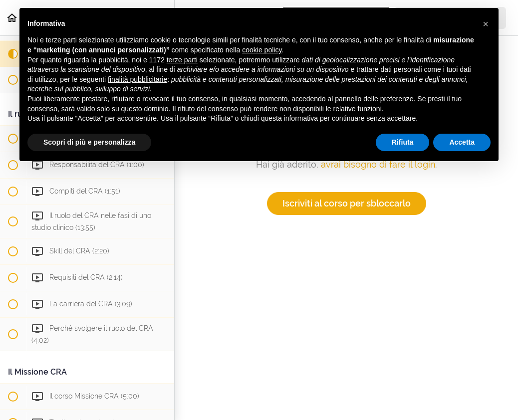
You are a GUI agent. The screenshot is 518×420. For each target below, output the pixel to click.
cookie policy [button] (262, 50)
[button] (486, 24)
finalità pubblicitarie (137, 79)
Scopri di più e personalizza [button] (89, 142)
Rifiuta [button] (403, 142)
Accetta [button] (462, 142)
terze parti (182, 60)
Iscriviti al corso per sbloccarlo (347, 203)
